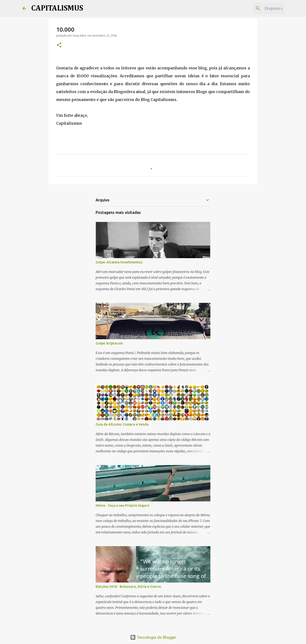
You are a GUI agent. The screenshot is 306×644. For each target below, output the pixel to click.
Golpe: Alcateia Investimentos (119, 262)
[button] (59, 45)
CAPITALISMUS (57, 8)
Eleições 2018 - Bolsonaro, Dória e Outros (128, 587)
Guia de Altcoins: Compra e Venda (122, 424)
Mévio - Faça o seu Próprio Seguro (123, 505)
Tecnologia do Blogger (153, 637)
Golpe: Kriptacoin (109, 343)
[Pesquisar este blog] (259, 8)
